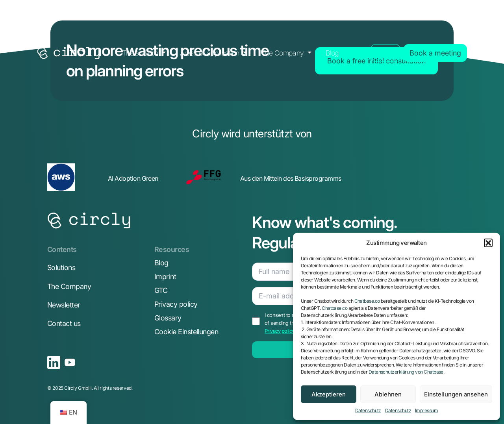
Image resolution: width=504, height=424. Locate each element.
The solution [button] (141, 53)
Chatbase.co (367, 301)
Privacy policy (176, 304)
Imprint (165, 277)
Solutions (61, 268)
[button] (488, 243)
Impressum (426, 410)
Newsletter (64, 305)
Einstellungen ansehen (456, 394)
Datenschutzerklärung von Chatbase (406, 372)
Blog (332, 53)
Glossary (168, 318)
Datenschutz (368, 410)
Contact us (64, 323)
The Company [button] (283, 53)
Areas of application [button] (211, 53)
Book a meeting (435, 53)
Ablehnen (388, 394)
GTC (161, 290)
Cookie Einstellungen (186, 332)
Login (385, 53)
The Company (69, 286)
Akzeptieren (329, 394)
